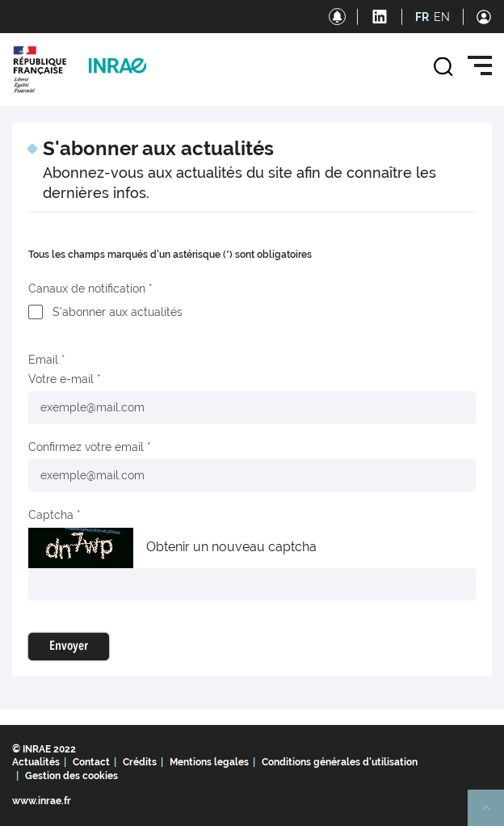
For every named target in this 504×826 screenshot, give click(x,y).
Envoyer (69, 647)
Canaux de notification (87, 289)
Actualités (36, 762)
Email (43, 360)
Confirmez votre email (86, 447)
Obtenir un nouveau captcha (231, 547)
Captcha (51, 515)
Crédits (140, 762)
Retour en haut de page (493, 815)
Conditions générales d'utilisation (340, 762)
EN (442, 17)
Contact (91, 762)
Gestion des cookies (71, 776)
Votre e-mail (61, 379)
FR (422, 17)
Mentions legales (209, 762)
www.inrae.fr (42, 801)
